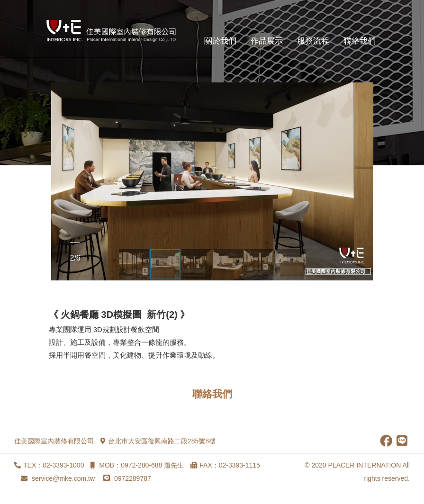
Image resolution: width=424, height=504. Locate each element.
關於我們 (220, 41)
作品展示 (267, 41)
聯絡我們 (360, 41)
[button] (60, 181)
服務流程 (313, 41)
